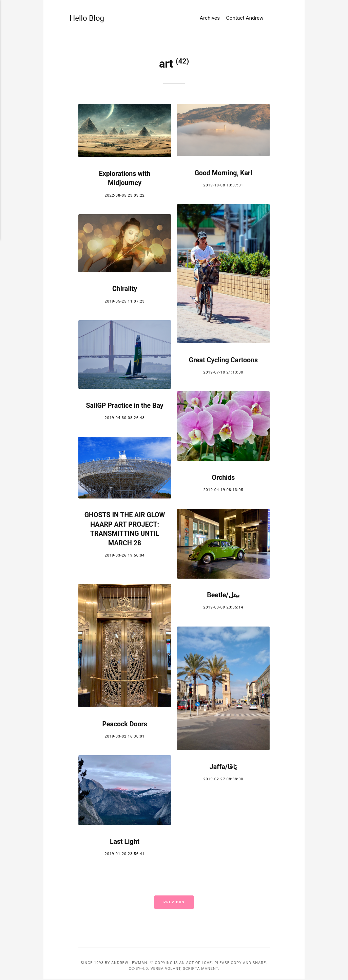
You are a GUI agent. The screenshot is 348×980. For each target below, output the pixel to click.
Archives (210, 21)
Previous (174, 903)
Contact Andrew (245, 21)
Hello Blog (83, 21)
